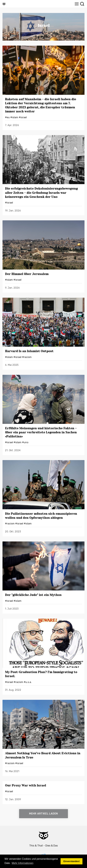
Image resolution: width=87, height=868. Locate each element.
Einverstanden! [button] (72, 861)
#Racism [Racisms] (27, 357)
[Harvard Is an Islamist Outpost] (43, 322)
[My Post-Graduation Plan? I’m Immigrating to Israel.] (43, 643)
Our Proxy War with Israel (26, 785)
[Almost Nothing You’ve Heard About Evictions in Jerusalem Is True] (43, 724)
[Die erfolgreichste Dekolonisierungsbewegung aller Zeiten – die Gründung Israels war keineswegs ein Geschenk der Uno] (43, 160)
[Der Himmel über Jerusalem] (43, 245)
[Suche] (82, 4)
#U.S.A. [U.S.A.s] (28, 682)
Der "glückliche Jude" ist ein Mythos (33, 595)
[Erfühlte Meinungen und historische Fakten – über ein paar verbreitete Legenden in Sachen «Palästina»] (43, 399)
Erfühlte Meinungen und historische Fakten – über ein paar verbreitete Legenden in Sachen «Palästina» (41, 432)
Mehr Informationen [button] (23, 863)
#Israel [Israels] (23, 117)
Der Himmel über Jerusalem (27, 274)
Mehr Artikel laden (43, 814)
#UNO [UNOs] (25, 442)
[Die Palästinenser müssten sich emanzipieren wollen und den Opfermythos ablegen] (43, 485)
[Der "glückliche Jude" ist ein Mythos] (43, 566)
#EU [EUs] (7, 117)
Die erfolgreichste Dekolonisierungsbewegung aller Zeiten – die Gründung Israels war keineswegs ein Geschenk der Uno (41, 193)
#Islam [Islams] (14, 117)
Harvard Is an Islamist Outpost (29, 351)
